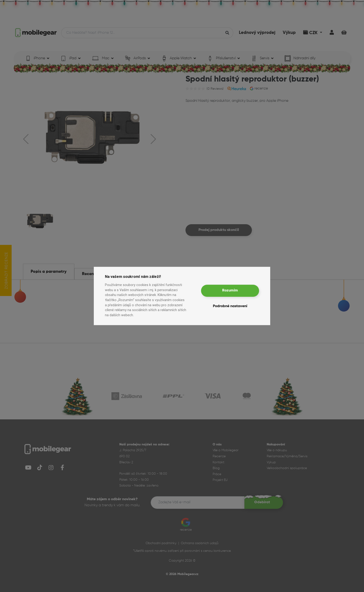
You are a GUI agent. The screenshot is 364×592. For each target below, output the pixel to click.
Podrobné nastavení (230, 306)
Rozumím (230, 291)
